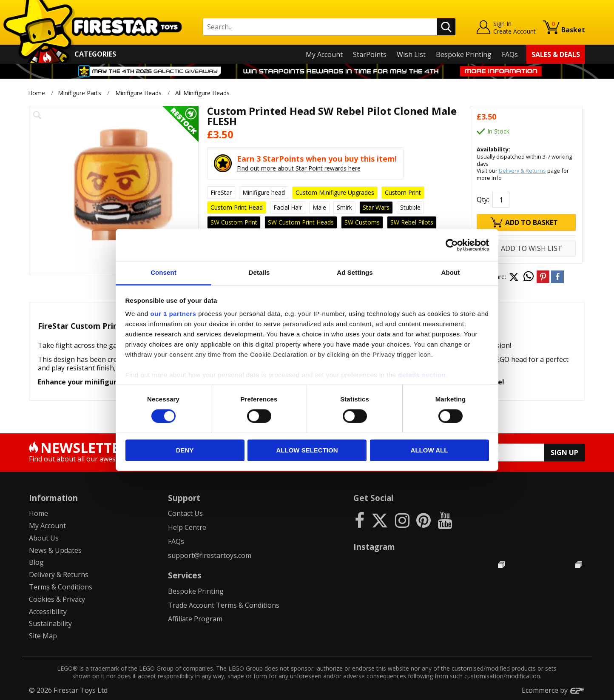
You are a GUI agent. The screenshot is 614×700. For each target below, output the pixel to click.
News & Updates (55, 550)
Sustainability (50, 623)
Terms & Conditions (61, 587)
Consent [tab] (163, 272)
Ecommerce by (553, 690)
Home (37, 93)
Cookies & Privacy (57, 599)
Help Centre (187, 527)
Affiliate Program (195, 619)
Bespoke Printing (464, 54)
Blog (36, 562)
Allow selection (307, 450)
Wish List (411, 54)
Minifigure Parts (80, 93)
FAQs (510, 54)
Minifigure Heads (138, 93)
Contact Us (185, 513)
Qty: (483, 199)
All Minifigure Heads (203, 93)
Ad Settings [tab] (355, 272)
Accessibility (48, 612)
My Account (324, 54)
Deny (185, 450)
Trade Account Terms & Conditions (224, 605)
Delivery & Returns (522, 171)
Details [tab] (259, 272)
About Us (44, 538)
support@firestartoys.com (210, 555)
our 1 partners (173, 314)
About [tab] (451, 272)
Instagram (374, 547)
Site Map (43, 636)
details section (422, 375)
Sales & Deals (556, 54)
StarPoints (370, 54)
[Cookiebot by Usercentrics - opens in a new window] (452, 245)
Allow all (429, 450)
